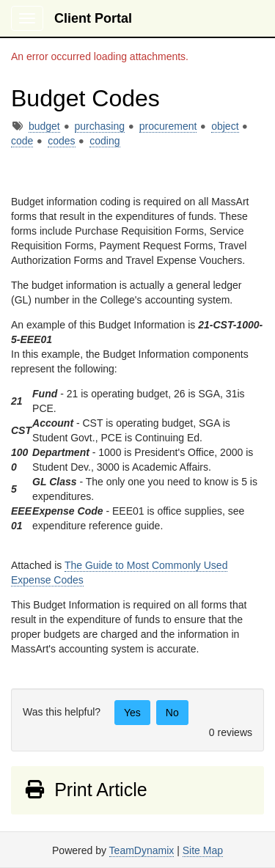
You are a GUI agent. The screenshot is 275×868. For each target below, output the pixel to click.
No (172, 713)
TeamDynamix (142, 850)
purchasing (100, 126)
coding (104, 141)
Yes (132, 713)
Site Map (203, 850)
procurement (168, 126)
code (22, 141)
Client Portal (93, 18)
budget (44, 126)
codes (61, 141)
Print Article (85, 790)
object (225, 126)
